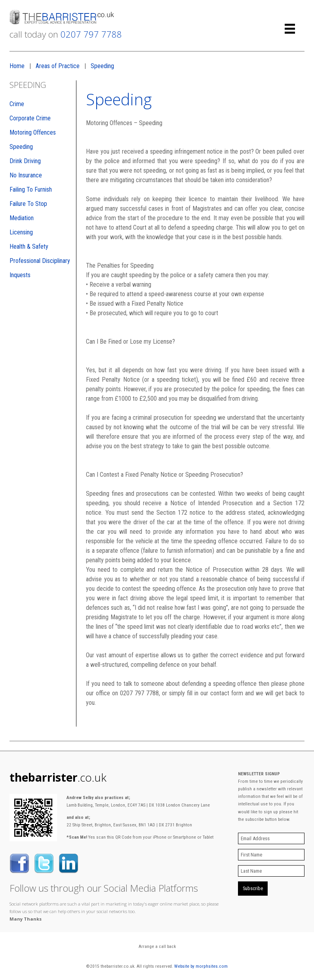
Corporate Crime (30, 118)
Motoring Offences (33, 132)
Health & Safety (29, 246)
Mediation (22, 218)
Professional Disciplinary (40, 261)
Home (17, 66)
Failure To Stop (28, 204)
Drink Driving (25, 161)
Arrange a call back (157, 947)
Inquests (20, 275)
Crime (17, 104)
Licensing (21, 232)
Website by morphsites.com (201, 966)
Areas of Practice (58, 66)
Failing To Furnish (31, 189)
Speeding (102, 66)
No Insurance (26, 175)
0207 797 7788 (91, 34)
